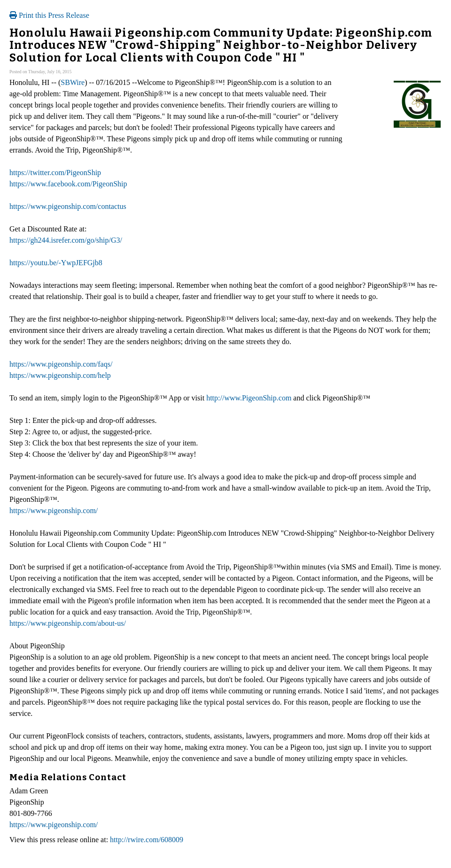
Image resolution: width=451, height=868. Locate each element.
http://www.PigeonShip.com (249, 398)
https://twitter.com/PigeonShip (55, 173)
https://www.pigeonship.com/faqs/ (61, 364)
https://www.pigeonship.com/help (60, 375)
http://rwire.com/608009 (147, 840)
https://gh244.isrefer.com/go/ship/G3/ (66, 240)
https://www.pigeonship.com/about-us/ (68, 623)
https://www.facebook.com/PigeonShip (68, 184)
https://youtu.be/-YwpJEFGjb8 (56, 263)
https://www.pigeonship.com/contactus (68, 206)
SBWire (73, 82)
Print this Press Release (49, 15)
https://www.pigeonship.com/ (54, 511)
